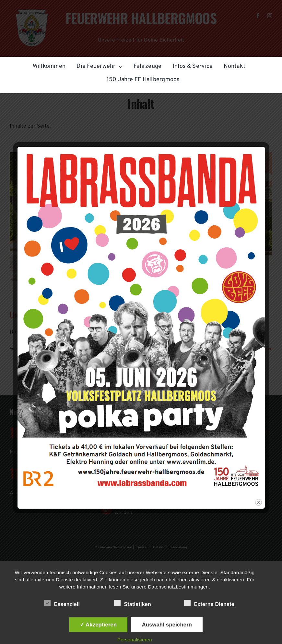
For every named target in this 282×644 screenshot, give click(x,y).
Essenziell (62, 603)
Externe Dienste (209, 603)
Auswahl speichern (167, 625)
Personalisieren (135, 640)
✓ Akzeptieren (98, 625)
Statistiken (133, 603)
